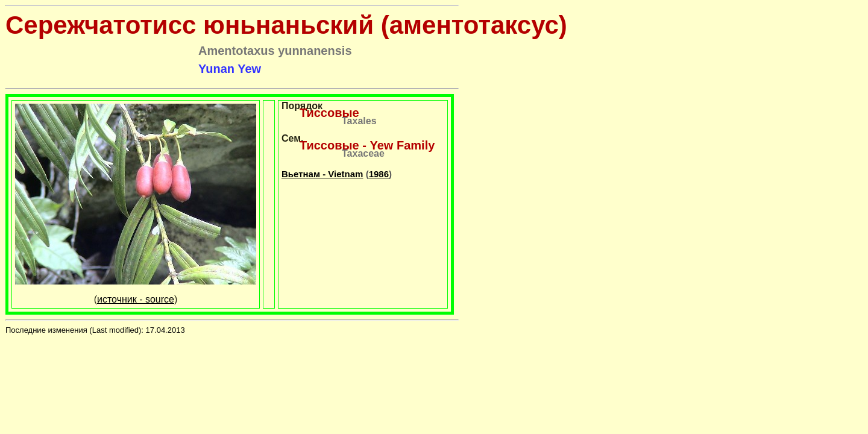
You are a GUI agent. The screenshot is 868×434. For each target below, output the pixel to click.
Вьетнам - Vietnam (322, 174)
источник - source (136, 299)
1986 (379, 174)
